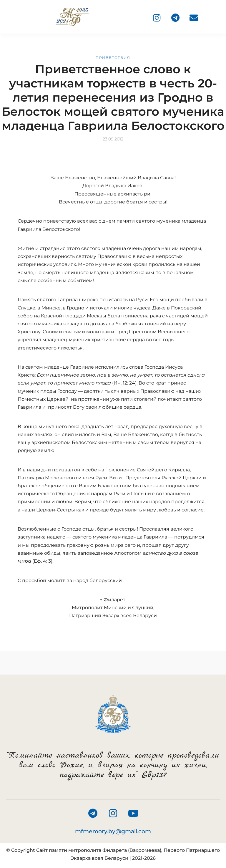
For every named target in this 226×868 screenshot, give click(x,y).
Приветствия (113, 58)
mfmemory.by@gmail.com (113, 831)
